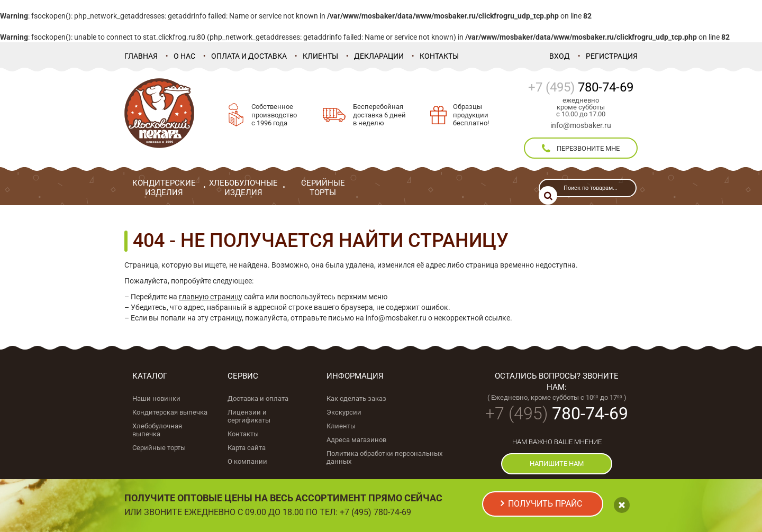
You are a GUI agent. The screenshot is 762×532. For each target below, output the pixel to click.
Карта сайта (247, 448)
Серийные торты (159, 448)
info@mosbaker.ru (581, 125)
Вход (560, 56)
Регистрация (612, 56)
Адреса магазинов (356, 440)
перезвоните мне (581, 149)
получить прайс (545, 504)
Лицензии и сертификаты (249, 416)
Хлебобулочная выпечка (157, 430)
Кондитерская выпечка (170, 412)
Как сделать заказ (356, 398)
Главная (141, 56)
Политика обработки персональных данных (384, 457)
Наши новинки (156, 398)
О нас (184, 56)
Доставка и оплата (258, 398)
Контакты (439, 56)
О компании (247, 461)
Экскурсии (344, 412)
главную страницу (211, 297)
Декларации (379, 56)
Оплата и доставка (249, 56)
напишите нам (557, 464)
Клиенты (320, 56)
